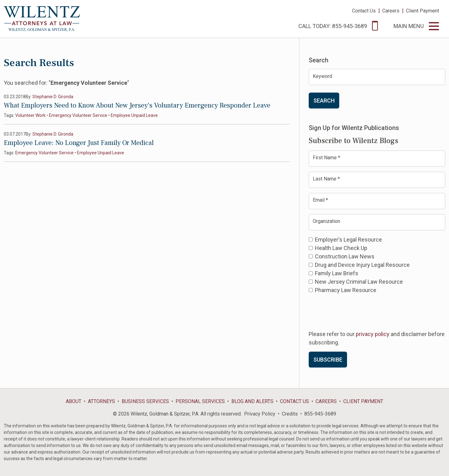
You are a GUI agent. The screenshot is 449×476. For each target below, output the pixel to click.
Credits (290, 414)
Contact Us (364, 11)
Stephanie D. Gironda (53, 97)
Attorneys (101, 401)
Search (324, 101)
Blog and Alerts (252, 401)
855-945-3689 (320, 414)
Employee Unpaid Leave (134, 115)
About (74, 401)
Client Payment (422, 11)
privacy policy (373, 334)
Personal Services (200, 401)
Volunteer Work (30, 115)
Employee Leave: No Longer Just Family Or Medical (79, 143)
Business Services (145, 401)
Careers (391, 11)
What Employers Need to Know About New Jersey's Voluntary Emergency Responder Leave (137, 105)
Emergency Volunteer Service (78, 115)
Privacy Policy (260, 414)
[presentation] (356, 311)
